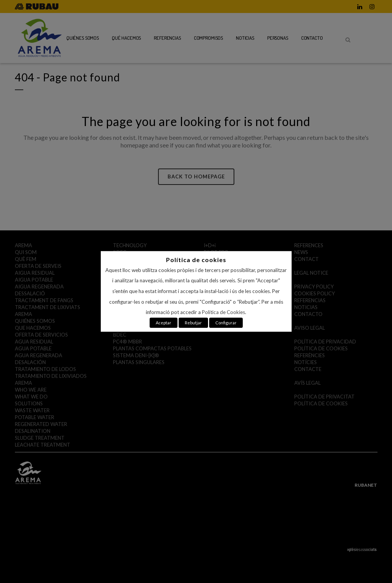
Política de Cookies (223, 313)
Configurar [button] (226, 323)
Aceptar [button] (164, 323)
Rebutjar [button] (193, 323)
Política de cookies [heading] (196, 260)
